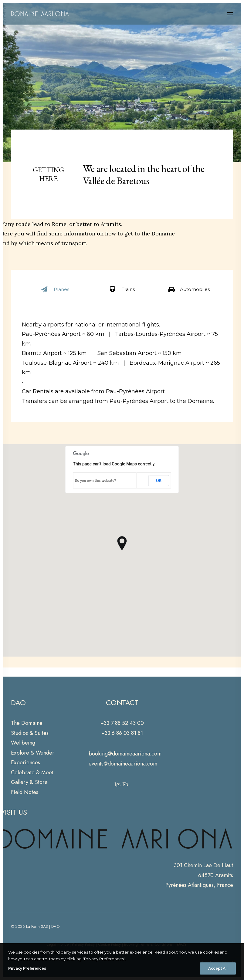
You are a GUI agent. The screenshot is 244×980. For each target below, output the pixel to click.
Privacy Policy (83, 944)
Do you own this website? (96, 481)
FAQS (181, 944)
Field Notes (25, 792)
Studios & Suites (30, 733)
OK (159, 481)
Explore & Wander (33, 753)
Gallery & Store (29, 782)
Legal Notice (58, 944)
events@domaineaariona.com (123, 764)
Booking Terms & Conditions (148, 944)
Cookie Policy (109, 944)
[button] (230, 14)
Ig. (118, 784)
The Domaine (27, 723)
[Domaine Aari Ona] (40, 14)
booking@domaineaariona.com (125, 754)
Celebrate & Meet (32, 772)
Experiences (25, 762)
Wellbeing (23, 743)
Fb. (126, 784)
